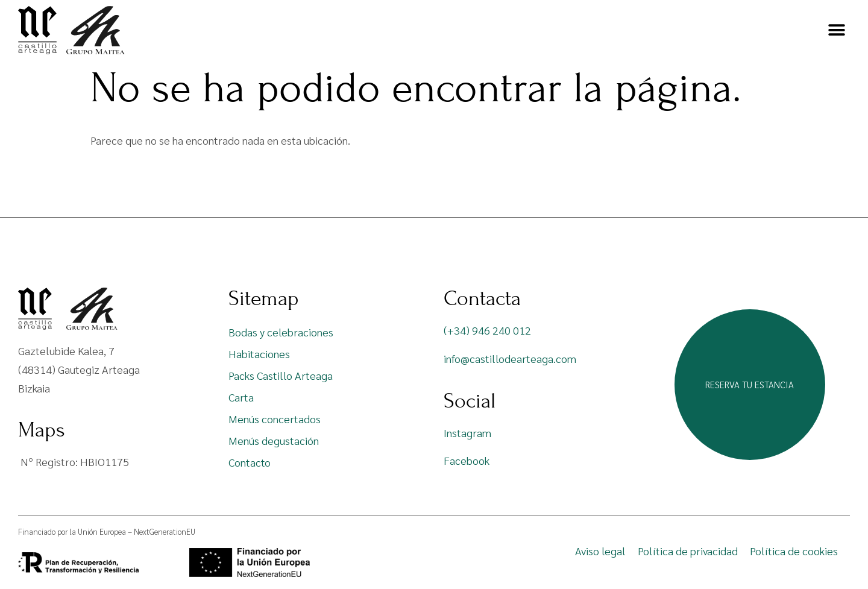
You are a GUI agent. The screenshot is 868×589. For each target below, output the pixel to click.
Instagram (467, 433)
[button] (836, 30)
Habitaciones (259, 354)
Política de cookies (794, 551)
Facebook (467, 460)
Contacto (250, 462)
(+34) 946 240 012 (487, 330)
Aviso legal (600, 551)
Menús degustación (274, 440)
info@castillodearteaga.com (510, 358)
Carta (241, 397)
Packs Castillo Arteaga (281, 375)
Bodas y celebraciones (281, 332)
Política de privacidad (688, 551)
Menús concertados (275, 419)
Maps (42, 430)
